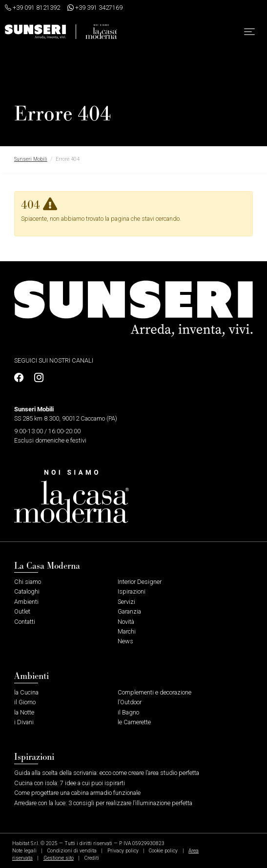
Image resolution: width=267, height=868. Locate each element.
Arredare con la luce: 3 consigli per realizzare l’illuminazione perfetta (103, 803)
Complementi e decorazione (154, 692)
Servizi (126, 602)
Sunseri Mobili (31, 159)
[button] (249, 32)
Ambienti (26, 602)
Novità (126, 622)
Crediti (92, 858)
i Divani (24, 722)
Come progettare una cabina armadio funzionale (77, 793)
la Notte (24, 712)
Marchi (127, 631)
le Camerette (134, 722)
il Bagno (128, 712)
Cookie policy (163, 851)
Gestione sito (59, 858)
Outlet (22, 611)
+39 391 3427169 (95, 8)
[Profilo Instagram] (36, 378)
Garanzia (129, 611)
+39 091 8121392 (32, 8)
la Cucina (26, 692)
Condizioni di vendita (72, 851)
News (125, 641)
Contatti (25, 622)
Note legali (24, 851)
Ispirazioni (132, 591)
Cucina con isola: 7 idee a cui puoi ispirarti (70, 783)
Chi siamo (28, 582)
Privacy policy (123, 851)
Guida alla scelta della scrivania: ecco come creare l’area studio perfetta (107, 773)
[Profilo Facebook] (21, 378)
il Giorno (25, 702)
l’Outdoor (130, 702)
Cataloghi (27, 591)
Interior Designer (140, 582)
